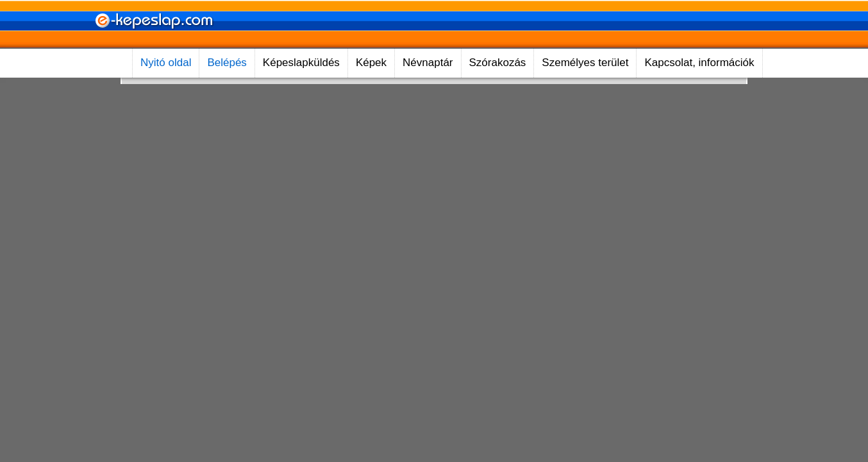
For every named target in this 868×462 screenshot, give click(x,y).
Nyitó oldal (166, 63)
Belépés (227, 63)
